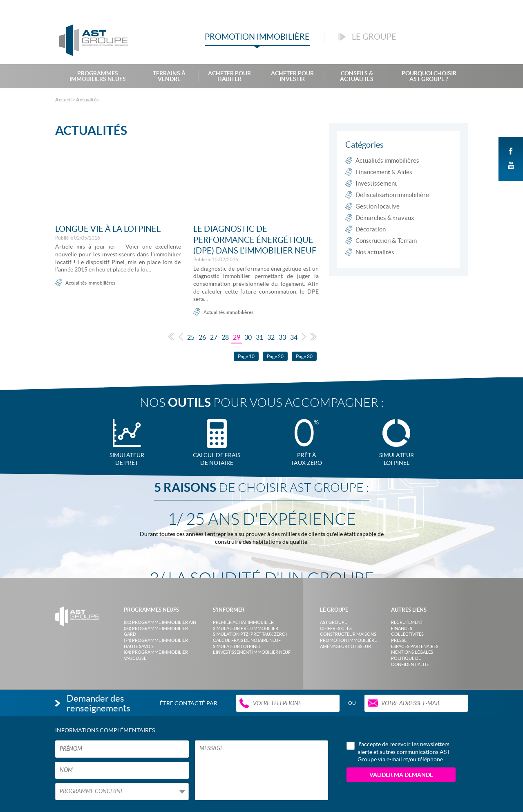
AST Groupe (333, 622)
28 (225, 337)
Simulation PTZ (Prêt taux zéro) (250, 634)
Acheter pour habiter (229, 76)
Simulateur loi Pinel (237, 646)
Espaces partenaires (415, 646)
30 (248, 337)
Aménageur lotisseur (345, 646)
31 (259, 337)
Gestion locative (378, 206)
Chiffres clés (336, 628)
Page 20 (275, 356)
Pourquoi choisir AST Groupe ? (429, 76)
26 (202, 337)
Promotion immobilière (348, 640)
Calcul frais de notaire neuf (247, 640)
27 (214, 337)
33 (282, 337)
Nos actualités (375, 252)
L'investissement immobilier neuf (252, 652)
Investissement (376, 183)
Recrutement (407, 622)
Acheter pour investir (292, 76)
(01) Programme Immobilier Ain (160, 622)
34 (294, 337)
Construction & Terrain (386, 241)
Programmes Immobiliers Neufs (98, 76)
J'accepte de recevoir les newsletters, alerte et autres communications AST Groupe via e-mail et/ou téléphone (399, 751)
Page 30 (304, 356)
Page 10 (246, 356)
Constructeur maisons (348, 634)
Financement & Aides (384, 172)
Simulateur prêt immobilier (246, 628)
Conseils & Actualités (357, 76)
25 (191, 337)
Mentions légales (412, 652)
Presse (399, 640)
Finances (402, 628)
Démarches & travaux (385, 218)
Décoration (371, 229)
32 (271, 337)
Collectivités (407, 634)
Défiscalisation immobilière (392, 195)
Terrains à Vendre (169, 76)
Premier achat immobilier (243, 622)
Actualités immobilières (90, 283)
